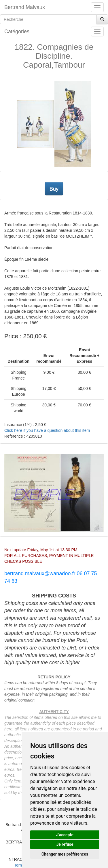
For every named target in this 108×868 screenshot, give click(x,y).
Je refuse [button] (65, 844)
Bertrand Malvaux (25, 7)
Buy (54, 189)
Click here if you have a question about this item (47, 430)
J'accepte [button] (65, 835)
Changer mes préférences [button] (65, 854)
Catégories (17, 32)
